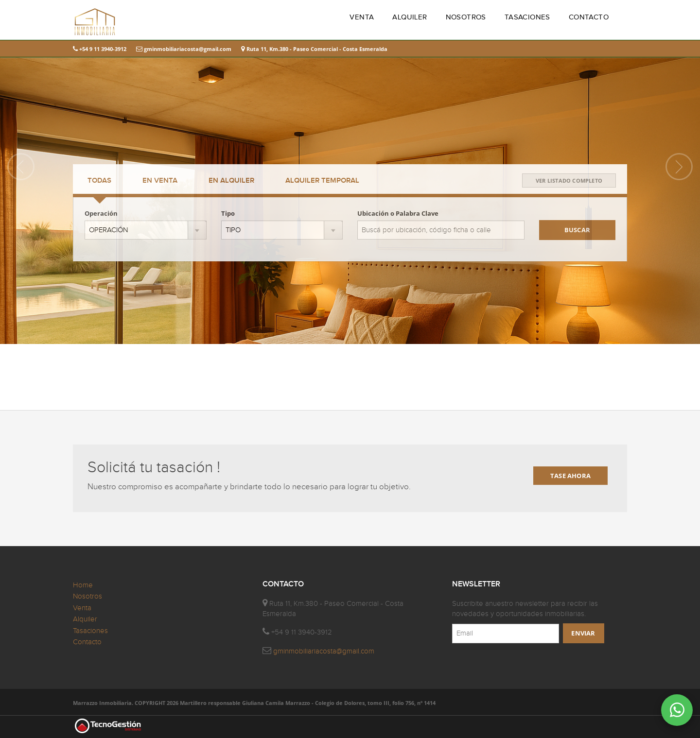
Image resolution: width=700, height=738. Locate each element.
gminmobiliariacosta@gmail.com (184, 49)
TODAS (99, 181)
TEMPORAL (322, 181)
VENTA (362, 17)
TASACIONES (527, 17)
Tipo (228, 213)
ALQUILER (410, 17)
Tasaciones (90, 631)
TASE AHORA (570, 476)
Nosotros (87, 596)
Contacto (87, 642)
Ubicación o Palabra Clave (398, 213)
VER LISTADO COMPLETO (569, 180)
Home (83, 585)
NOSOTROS (466, 17)
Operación (101, 213)
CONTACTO (589, 17)
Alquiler (85, 619)
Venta (82, 608)
